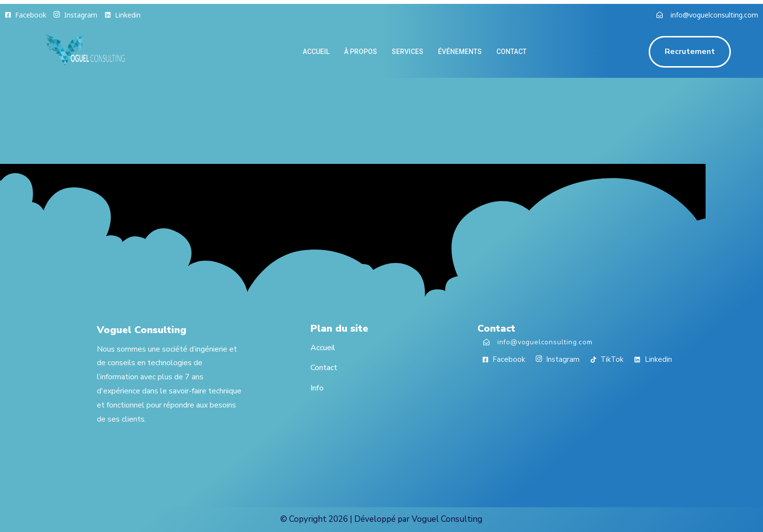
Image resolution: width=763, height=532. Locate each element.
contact (511, 52)
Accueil (316, 52)
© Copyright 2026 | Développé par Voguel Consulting (381, 519)
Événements (460, 52)
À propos (361, 52)
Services (408, 52)
